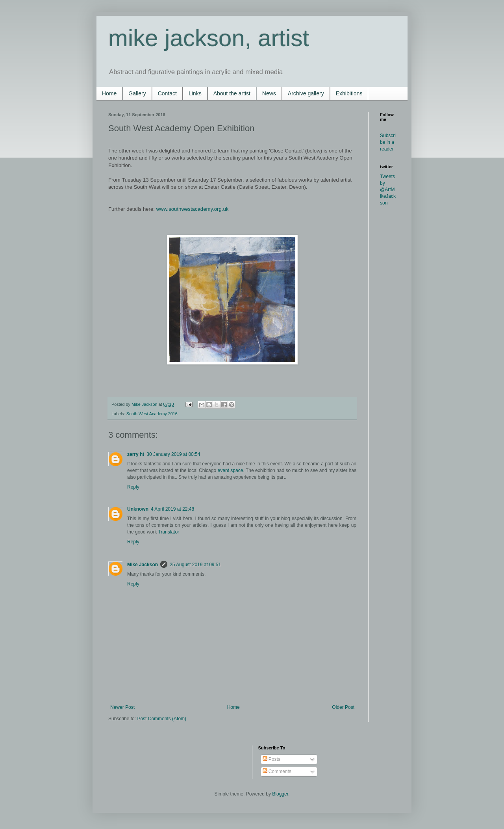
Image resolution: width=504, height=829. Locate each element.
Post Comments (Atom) (162, 719)
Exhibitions (349, 93)
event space (231, 470)
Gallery (137, 93)
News (269, 93)
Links (195, 93)
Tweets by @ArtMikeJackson (388, 190)
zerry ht (136, 454)
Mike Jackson (145, 404)
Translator (169, 532)
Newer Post (122, 707)
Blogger (280, 794)
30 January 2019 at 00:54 (173, 454)
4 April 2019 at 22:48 (172, 509)
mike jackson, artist (209, 38)
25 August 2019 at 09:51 (195, 565)
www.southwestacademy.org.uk (193, 209)
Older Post (343, 707)
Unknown (138, 509)
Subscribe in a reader (388, 142)
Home (109, 93)
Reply (133, 487)
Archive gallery (306, 93)
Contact (167, 93)
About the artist (232, 93)
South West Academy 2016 (152, 414)
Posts (271, 759)
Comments (277, 771)
